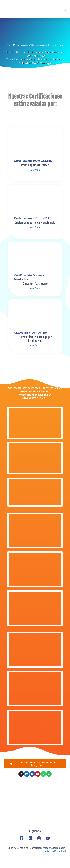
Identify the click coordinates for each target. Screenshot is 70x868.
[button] (65, 9)
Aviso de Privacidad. (55, 851)
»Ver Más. (35, 170)
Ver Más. (36, 288)
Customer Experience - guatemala (35, 223)
